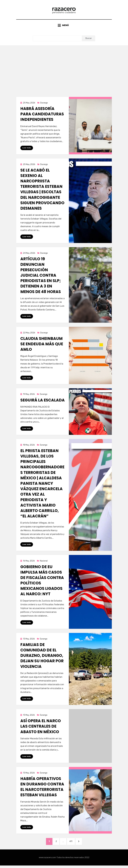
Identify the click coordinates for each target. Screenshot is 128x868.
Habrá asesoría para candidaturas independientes (42, 115)
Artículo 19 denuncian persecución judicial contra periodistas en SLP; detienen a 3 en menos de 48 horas (41, 277)
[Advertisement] (64, 70)
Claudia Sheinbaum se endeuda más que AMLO (42, 346)
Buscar (89, 40)
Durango (44, 104)
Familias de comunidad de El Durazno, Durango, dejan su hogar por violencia (42, 657)
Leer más (27, 149)
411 (73, 843)
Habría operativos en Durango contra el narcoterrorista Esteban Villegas (42, 789)
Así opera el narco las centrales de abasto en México (41, 728)
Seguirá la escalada (43, 402)
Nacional (44, 563)
